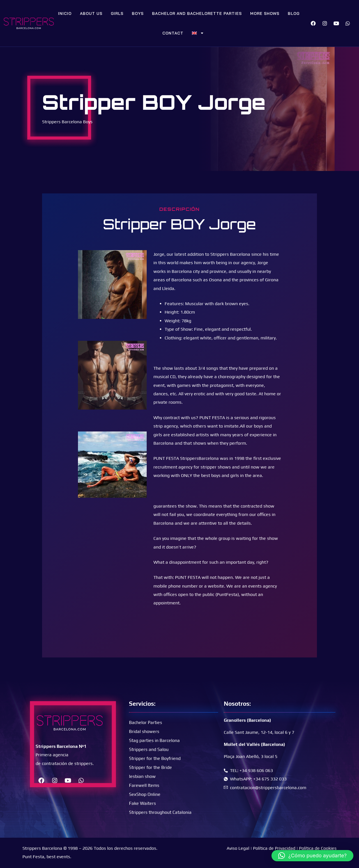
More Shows (265, 13)
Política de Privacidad (274, 848)
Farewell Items (144, 785)
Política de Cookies (318, 848)
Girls (117, 13)
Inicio (65, 13)
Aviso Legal (238, 848)
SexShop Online (145, 794)
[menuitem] (198, 33)
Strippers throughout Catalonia (160, 812)
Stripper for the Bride (150, 767)
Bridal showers (144, 731)
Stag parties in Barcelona (154, 740)
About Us (91, 13)
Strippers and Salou (149, 749)
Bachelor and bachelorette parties (197, 13)
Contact (173, 33)
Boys (138, 13)
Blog (294, 13)
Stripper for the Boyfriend (155, 758)
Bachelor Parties (146, 722)
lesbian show (142, 776)
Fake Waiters (142, 803)
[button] (312, 856)
